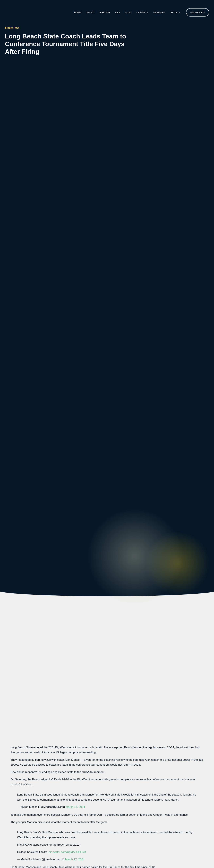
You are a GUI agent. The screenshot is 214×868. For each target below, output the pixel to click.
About (91, 12)
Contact (142, 12)
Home (78, 12)
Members (159, 12)
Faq (117, 12)
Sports (175, 12)
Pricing (105, 12)
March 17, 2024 (75, 807)
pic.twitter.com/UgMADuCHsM (67, 852)
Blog (128, 12)
